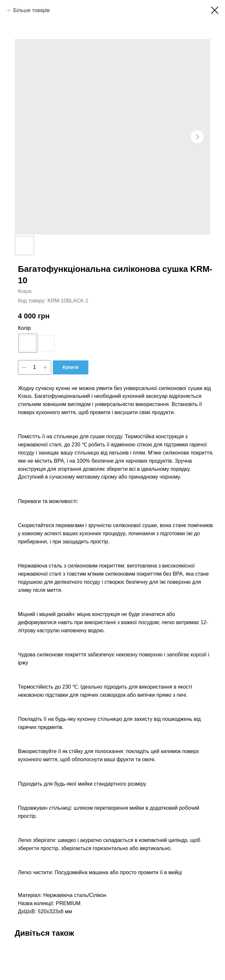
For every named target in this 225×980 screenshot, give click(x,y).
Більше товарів (31, 10)
